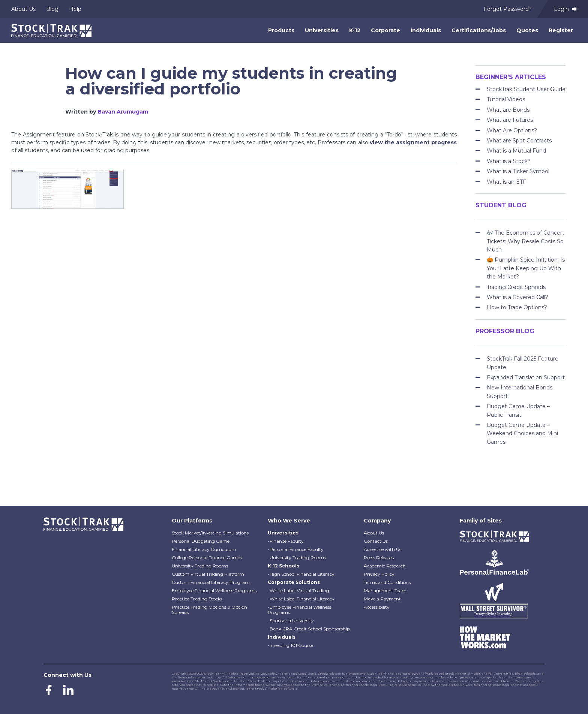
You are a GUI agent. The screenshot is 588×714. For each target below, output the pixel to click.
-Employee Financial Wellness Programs (299, 610)
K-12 (355, 30)
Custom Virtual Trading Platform (208, 574)
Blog (52, 9)
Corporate (385, 30)
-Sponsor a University (291, 620)
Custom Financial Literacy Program (211, 582)
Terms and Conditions (387, 582)
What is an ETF (506, 182)
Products (281, 30)
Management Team (385, 591)
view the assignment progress (413, 142)
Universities (322, 30)
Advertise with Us (382, 549)
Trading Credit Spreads (516, 287)
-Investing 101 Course (290, 645)
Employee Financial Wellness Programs (214, 591)
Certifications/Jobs (479, 30)
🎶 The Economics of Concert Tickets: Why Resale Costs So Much (526, 241)
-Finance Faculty (286, 541)
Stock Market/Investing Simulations (210, 533)
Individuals (426, 30)
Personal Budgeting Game (201, 541)
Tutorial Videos (506, 99)
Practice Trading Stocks (197, 599)
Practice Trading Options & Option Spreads (209, 610)
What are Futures (510, 120)
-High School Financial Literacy (301, 574)
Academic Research (385, 566)
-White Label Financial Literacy (301, 599)
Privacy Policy (379, 574)
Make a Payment (382, 599)
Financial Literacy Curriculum (204, 549)
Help (75, 9)
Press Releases (379, 558)
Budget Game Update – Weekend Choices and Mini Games (522, 433)
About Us (23, 9)
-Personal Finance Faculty (296, 549)
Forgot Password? (508, 9)
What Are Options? (512, 130)
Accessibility (377, 607)
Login (565, 9)
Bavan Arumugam (123, 112)
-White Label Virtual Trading (298, 591)
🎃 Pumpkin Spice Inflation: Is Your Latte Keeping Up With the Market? (526, 268)
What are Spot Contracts (519, 141)
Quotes (527, 30)
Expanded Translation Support (526, 377)
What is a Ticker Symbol (518, 171)
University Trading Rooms (200, 566)
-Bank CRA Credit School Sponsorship (309, 629)
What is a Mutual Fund (516, 151)
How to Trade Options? (517, 307)
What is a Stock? (509, 161)
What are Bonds (508, 110)
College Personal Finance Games (207, 558)
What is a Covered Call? (517, 297)
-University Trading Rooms (297, 558)
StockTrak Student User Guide (526, 89)
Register (561, 30)
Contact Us (376, 541)
